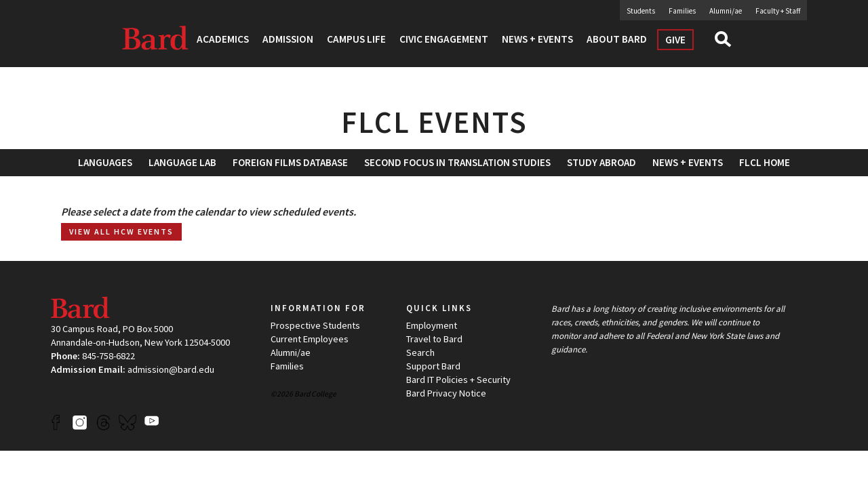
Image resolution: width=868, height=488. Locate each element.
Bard (156, 37)
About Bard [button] (617, 39)
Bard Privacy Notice (446, 393)
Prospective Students (315, 325)
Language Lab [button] (182, 162)
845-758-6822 (108, 356)
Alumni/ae (726, 11)
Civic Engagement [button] (444, 39)
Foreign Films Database (290, 162)
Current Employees (310, 339)
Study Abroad (601, 162)
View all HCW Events (121, 231)
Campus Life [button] (356, 39)
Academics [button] (223, 39)
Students (641, 11)
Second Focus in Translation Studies (457, 162)
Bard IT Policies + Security (458, 380)
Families (682, 11)
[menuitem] (290, 162)
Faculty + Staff (778, 11)
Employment (432, 325)
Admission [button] (288, 39)
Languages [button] (105, 162)
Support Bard (433, 366)
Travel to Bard (434, 339)
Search (729, 43)
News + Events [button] (537, 39)
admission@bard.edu (171, 369)
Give (675, 40)
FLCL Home (765, 162)
